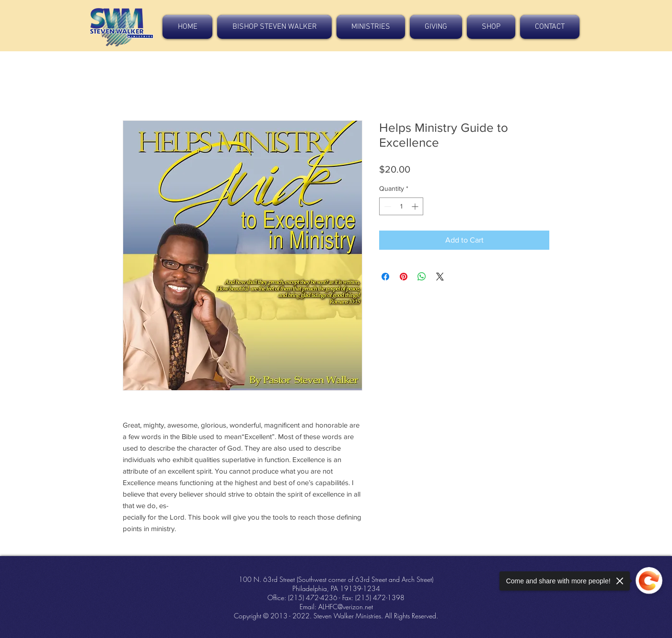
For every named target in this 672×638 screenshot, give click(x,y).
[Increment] (416, 206)
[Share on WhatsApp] (422, 277)
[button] (274, 27)
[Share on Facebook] (385, 277)
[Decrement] (387, 206)
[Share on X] (440, 277)
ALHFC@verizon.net (346, 607)
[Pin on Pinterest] (404, 277)
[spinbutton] (401, 206)
